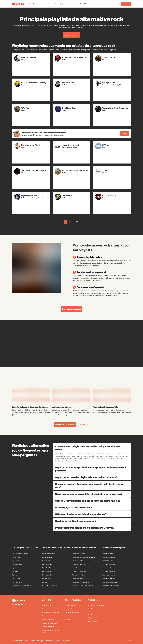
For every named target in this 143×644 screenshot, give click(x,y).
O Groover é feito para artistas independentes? (92, 514)
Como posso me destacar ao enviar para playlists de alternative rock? (92, 486)
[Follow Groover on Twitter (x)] (25, 605)
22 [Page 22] (77, 222)
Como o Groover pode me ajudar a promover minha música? (92, 501)
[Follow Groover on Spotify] (22, 605)
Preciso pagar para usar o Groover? (92, 507)
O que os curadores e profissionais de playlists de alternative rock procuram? (92, 469)
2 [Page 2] (69, 222)
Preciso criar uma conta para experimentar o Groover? (92, 528)
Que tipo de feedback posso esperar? (92, 521)
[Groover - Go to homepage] (27, 600)
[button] (32, 4)
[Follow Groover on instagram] (13, 605)
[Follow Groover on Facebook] (16, 605)
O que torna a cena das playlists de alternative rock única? (92, 477)
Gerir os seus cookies (63, 640)
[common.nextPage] (82, 222)
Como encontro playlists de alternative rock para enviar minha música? (92, 448)
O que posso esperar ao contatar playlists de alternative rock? (92, 494)
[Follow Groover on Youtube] (19, 605)
